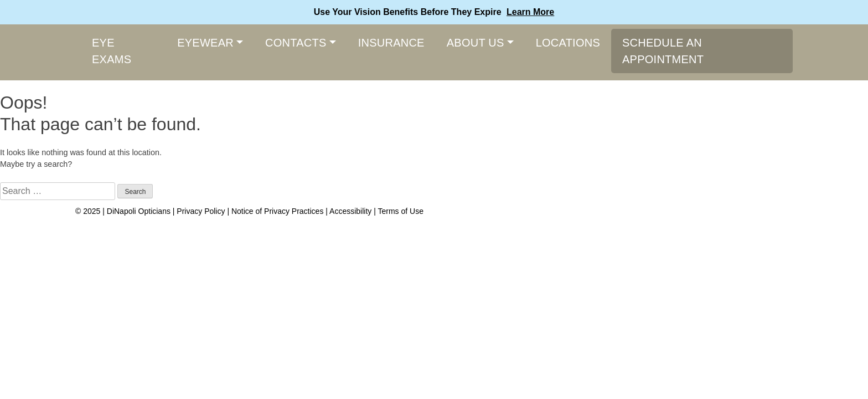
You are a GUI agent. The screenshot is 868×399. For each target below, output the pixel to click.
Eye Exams (112, 51)
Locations (568, 43)
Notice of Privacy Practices (278, 211)
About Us (476, 43)
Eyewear (205, 43)
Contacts (296, 43)
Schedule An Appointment (663, 51)
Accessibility (350, 211)
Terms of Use (400, 211)
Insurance (391, 43)
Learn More (530, 12)
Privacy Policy (202, 211)
